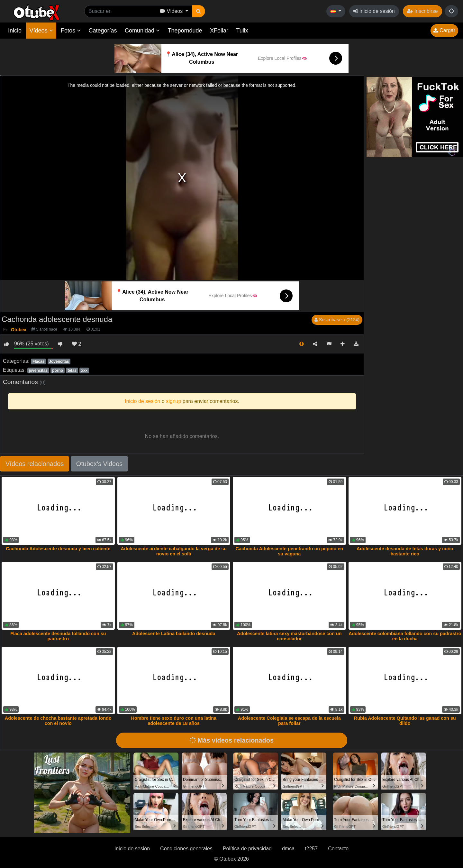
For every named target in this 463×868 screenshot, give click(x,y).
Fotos (71, 31)
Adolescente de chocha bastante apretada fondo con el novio (58, 721)
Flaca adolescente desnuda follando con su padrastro (58, 636)
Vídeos (41, 31)
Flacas (38, 361)
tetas (72, 370)
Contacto (338, 849)
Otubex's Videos (100, 464)
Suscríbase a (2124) (337, 320)
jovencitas (38, 370)
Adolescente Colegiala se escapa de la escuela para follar (289, 721)
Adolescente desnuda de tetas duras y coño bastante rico (405, 551)
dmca (288, 849)
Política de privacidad (247, 849)
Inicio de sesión (374, 11)
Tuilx (242, 31)
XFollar (219, 31)
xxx (84, 370)
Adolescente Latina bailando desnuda (174, 634)
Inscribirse (422, 11)
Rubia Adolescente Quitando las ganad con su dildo (405, 721)
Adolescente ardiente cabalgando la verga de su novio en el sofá (174, 551)
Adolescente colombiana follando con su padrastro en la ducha (405, 636)
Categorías (103, 31)
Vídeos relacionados (35, 464)
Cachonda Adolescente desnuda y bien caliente (58, 549)
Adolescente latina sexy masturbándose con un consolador (289, 636)
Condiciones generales (186, 849)
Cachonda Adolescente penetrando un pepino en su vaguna (289, 551)
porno (58, 370)
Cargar (444, 30)
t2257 (311, 849)
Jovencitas (59, 361)
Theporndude (185, 31)
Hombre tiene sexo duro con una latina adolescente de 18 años (174, 721)
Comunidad (142, 31)
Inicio (15, 31)
